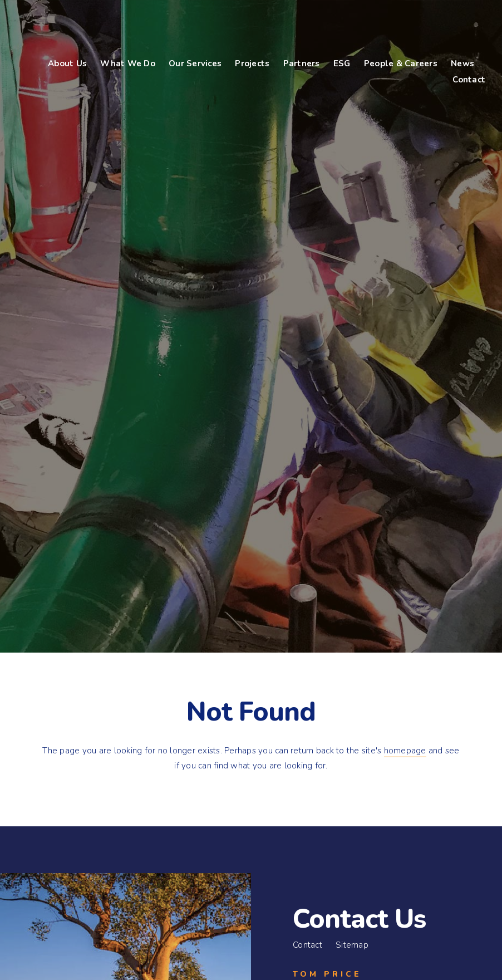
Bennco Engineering (87, 28)
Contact (307, 945)
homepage (405, 751)
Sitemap (352, 945)
